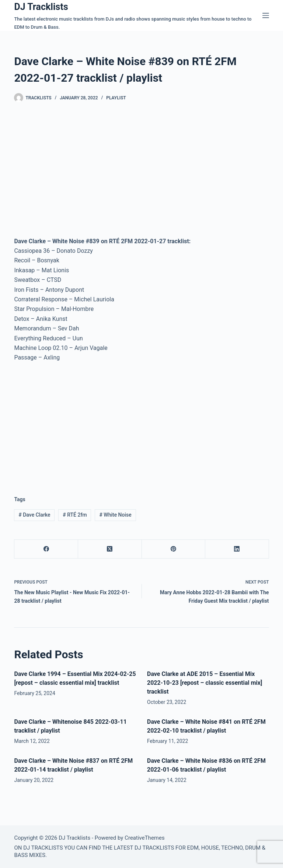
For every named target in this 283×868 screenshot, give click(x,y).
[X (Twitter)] (110, 549)
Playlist (116, 98)
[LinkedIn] (237, 549)
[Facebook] (46, 549)
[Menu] (266, 15)
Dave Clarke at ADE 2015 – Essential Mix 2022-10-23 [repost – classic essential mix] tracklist (205, 683)
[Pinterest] (174, 549)
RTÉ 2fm (75, 515)
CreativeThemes (145, 838)
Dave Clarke (34, 515)
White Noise (115, 515)
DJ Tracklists (41, 7)
